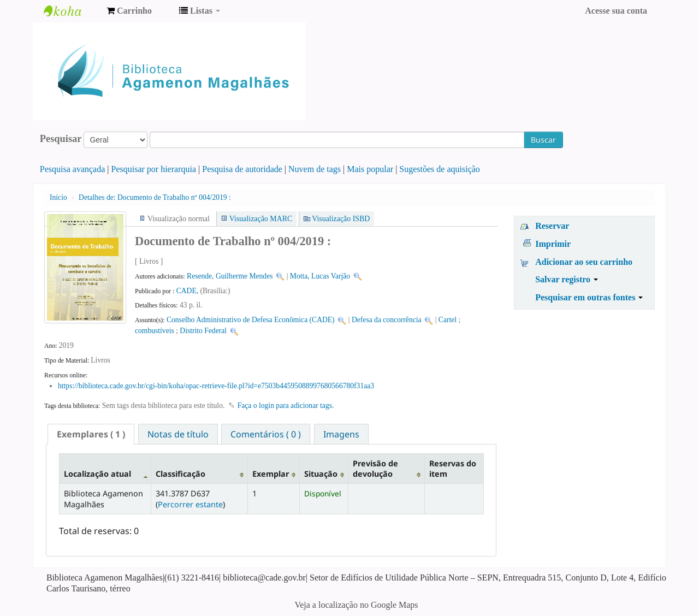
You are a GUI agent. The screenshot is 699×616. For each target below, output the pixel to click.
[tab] (91, 434)
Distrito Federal (203, 331)
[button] (129, 11)
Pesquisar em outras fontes (589, 297)
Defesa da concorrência (387, 320)
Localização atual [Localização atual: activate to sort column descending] (97, 474)
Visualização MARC (261, 219)
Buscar (543, 140)
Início (58, 197)
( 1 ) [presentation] (91, 434)
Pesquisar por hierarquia (154, 169)
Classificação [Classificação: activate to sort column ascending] (180, 474)
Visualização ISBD (341, 219)
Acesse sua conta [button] (616, 11)
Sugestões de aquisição (440, 169)
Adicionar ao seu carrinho (584, 262)
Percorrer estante (190, 504)
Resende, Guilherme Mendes (230, 276)
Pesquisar (61, 139)
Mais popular (370, 169)
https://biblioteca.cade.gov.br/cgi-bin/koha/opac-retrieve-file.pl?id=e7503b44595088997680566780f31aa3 (216, 386)
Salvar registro (567, 279)
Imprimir (553, 244)
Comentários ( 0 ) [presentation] (266, 434)
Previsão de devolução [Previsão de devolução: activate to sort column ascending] (375, 469)
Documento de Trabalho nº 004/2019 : (155, 197)
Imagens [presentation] (341, 434)
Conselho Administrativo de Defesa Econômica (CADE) (251, 320)
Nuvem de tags (315, 169)
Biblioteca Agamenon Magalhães (71, 11)
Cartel (448, 320)
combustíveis (155, 331)
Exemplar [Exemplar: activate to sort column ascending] (271, 474)
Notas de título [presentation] (178, 434)
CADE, (188, 291)
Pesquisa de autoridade (242, 169)
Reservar (552, 226)
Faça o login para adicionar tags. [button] (286, 405)
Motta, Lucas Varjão (320, 276)
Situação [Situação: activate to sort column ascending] (321, 474)
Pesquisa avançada (73, 169)
